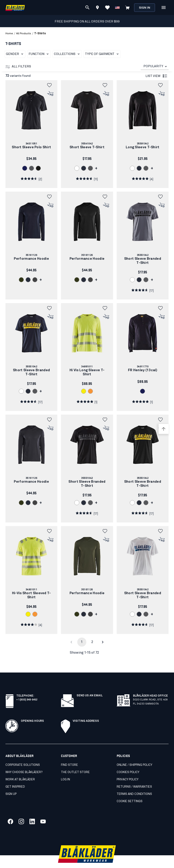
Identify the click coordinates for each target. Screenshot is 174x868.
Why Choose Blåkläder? (24, 762)
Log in (65, 770)
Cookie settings (130, 791)
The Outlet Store (75, 762)
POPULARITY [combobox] (153, 66)
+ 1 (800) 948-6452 (27, 689)
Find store (69, 755)
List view (157, 76)
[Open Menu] (164, 7)
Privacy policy (128, 770)
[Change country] (117, 7)
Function (39, 54)
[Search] (87, 7)
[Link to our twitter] (21, 811)
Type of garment (103, 54)
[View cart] (127, 7)
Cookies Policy (128, 762)
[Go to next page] (103, 642)
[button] (51, 85)
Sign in (145, 8)
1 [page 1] (82, 642)
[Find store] (97, 8)
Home (9, 34)
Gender (15, 54)
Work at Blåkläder (20, 770)
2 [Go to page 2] (92, 642)
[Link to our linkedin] (32, 811)
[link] (31, 134)
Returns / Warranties (134, 777)
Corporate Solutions (23, 755)
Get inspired (15, 777)
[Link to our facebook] (10, 811)
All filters (18, 67)
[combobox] (155, 66)
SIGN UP (11, 784)
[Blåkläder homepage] (15, 8)
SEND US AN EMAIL (90, 686)
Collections (68, 54)
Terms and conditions (134, 784)
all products (24, 34)
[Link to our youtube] (43, 811)
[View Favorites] (107, 7)
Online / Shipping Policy (134, 755)
